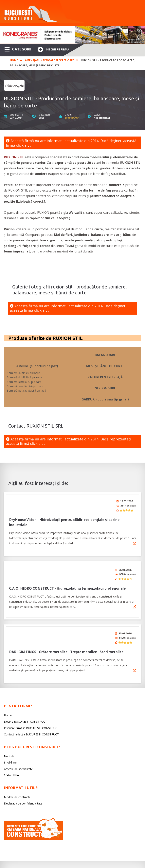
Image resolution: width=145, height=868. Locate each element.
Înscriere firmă (53, 49)
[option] (72, 35)
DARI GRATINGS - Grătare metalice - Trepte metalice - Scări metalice (66, 648)
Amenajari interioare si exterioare (50, 60)
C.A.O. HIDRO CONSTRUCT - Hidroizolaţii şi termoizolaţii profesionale (67, 586)
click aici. (24, 145)
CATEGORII (18, 49)
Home (14, 60)
